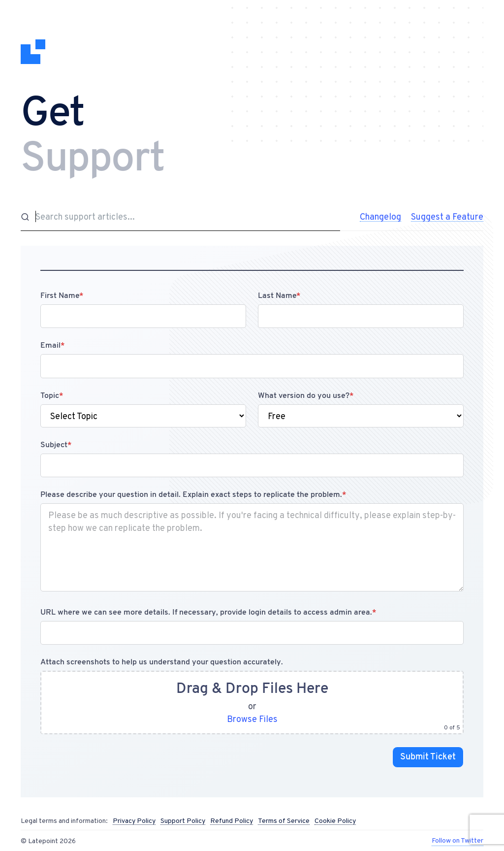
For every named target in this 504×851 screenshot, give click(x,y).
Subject (56, 445)
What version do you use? (306, 396)
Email (52, 346)
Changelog (380, 217)
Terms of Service (284, 821)
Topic (52, 396)
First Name (62, 296)
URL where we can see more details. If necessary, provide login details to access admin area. (208, 613)
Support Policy (183, 821)
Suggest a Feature (447, 217)
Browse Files (252, 719)
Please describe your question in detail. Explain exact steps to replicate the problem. (193, 495)
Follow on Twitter (457, 840)
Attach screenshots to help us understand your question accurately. (162, 662)
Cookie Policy (335, 821)
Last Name (279, 296)
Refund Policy (232, 821)
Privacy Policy (134, 821)
